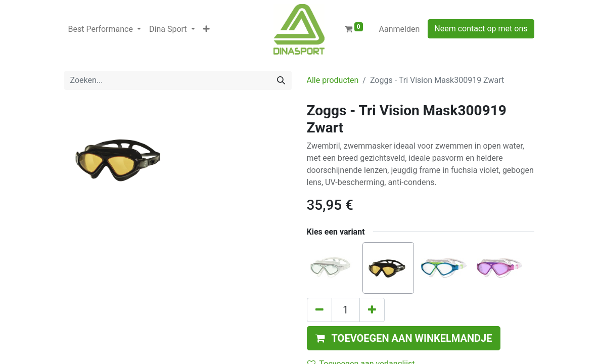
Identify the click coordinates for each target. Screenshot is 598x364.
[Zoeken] (281, 80)
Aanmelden (400, 29)
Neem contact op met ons (481, 29)
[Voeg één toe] (372, 310)
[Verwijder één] (319, 310)
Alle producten (333, 80)
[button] (206, 29)
